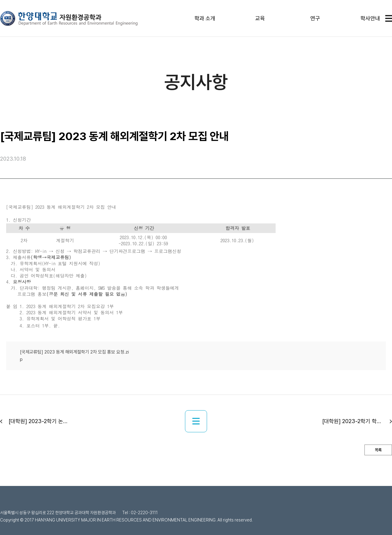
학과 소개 (205, 18)
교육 (260, 18)
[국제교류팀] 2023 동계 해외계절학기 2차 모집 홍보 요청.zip (74, 356)
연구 (315, 18)
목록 (378, 450)
